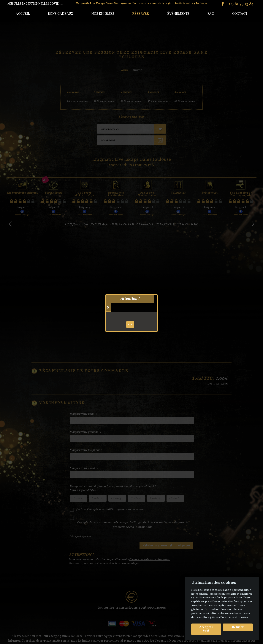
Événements (178, 14)
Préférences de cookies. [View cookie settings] (234, 617)
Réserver (141, 14)
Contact (240, 14)
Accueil (23, 14)
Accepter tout (206, 629)
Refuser (238, 627)
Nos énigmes (103, 14)
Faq (211, 14)
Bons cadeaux (61, 14)
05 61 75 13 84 (241, 4)
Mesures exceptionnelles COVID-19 (35, 4)
